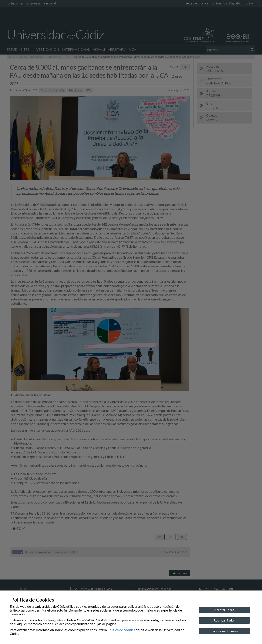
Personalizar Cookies (224, 631)
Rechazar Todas (224, 620)
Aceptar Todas (224, 610)
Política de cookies (121, 630)
